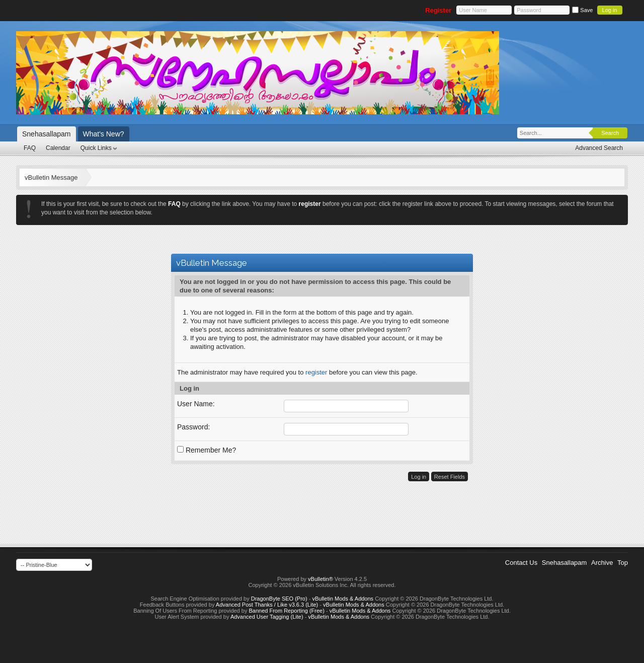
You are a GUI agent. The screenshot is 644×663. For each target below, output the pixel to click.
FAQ (30, 148)
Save (582, 10)
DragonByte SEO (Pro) (279, 599)
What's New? (104, 134)
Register (438, 10)
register (316, 372)
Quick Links (96, 148)
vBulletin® (320, 579)
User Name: (196, 404)
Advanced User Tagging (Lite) (267, 617)
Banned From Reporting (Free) (286, 611)
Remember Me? (207, 450)
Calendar (58, 148)
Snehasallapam (47, 134)
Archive (602, 563)
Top (623, 563)
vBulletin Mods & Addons (343, 599)
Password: (193, 427)
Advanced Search (599, 148)
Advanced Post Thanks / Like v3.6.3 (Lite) (267, 605)
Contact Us (521, 563)
